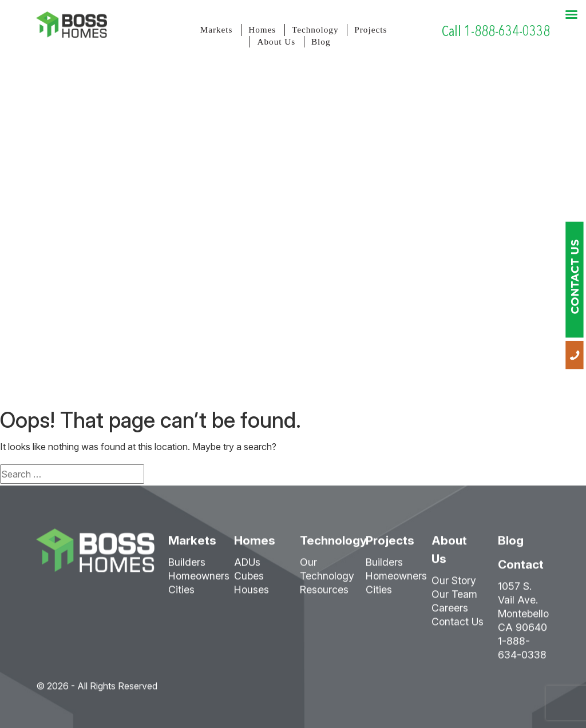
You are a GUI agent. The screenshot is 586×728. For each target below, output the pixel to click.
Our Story (454, 584)
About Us (276, 41)
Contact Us (458, 625)
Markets (217, 29)
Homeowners (199, 580)
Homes (262, 29)
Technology (315, 29)
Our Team (454, 598)
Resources (324, 593)
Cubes (249, 580)
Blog (321, 41)
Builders (187, 566)
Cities (181, 593)
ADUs (247, 566)
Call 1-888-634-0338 (496, 31)
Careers (450, 612)
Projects (371, 29)
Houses (252, 593)
